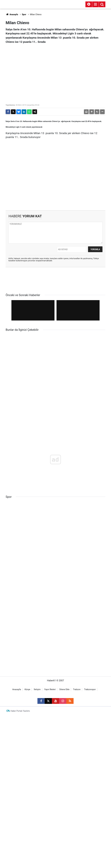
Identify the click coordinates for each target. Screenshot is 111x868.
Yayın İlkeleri (50, 797)
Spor (24, 14)
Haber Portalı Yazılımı (20, 818)
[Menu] (95, 4)
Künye (27, 797)
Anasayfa (12, 14)
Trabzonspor (90, 797)
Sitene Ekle (64, 797)
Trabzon (77, 797)
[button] (92, 112)
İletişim (37, 797)
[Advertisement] (55, 186)
